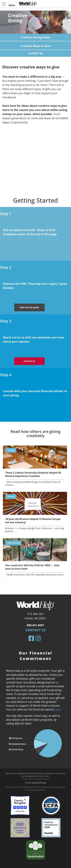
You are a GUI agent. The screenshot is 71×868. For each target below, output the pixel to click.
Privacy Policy (28, 779)
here (58, 709)
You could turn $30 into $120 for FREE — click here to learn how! (32, 567)
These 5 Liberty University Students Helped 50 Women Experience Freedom (33, 474)
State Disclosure (42, 779)
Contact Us (35, 630)
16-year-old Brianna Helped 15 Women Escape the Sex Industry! (33, 521)
